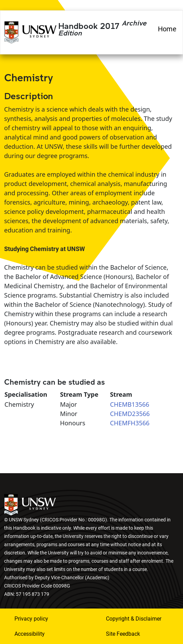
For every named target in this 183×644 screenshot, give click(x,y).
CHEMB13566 (130, 404)
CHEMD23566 (130, 414)
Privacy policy (31, 619)
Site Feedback (123, 634)
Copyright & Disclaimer (134, 619)
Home (167, 29)
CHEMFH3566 (130, 423)
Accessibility (30, 634)
